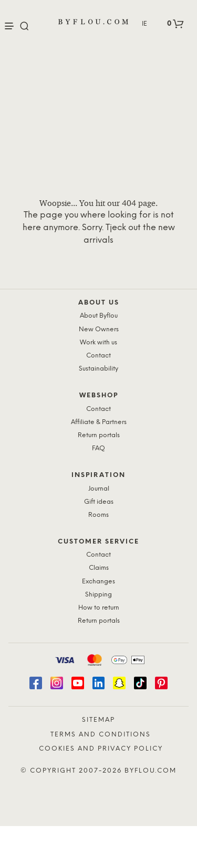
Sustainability (98, 369)
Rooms (98, 515)
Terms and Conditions (101, 735)
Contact (98, 356)
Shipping (98, 595)
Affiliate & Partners (99, 422)
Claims (99, 568)
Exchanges (98, 582)
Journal (99, 489)
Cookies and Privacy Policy (101, 749)
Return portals (99, 435)
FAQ (98, 448)
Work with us (98, 343)
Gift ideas (99, 502)
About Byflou (99, 316)
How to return (99, 608)
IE (144, 24)
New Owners (99, 329)
